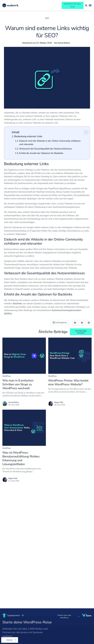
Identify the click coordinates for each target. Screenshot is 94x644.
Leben (5, 628)
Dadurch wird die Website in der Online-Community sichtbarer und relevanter (50, 144)
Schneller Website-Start (64, 613)
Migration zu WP (65, 636)
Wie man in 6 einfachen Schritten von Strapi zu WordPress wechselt (18, 385)
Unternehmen (27, 609)
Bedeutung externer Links (28, 137)
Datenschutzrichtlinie (84, 618)
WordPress (7, 377)
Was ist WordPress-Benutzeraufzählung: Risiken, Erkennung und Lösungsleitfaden (21, 460)
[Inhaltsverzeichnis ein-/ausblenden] (85, 133)
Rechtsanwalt (27, 635)
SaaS (23, 618)
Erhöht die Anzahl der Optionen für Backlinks (41, 154)
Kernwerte (7, 623)
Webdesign (62, 627)
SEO (47, 19)
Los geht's (80, 628)
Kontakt (79, 632)
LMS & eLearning (28, 631)
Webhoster (44, 624)
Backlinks (18, 305)
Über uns (6, 609)
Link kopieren (61, 324)
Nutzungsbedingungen (84, 609)
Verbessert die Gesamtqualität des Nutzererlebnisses (46, 150)
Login (78, 623)
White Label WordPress (44, 610)
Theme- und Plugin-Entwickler (47, 635)
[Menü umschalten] (90, 6)
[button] (75, 324)
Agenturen (44, 629)
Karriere (6, 632)
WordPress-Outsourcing (44, 618)
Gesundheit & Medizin (27, 624)
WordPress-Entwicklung (63, 620)
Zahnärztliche (26, 640)
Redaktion (7, 614)
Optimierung (63, 631)
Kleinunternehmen (29, 614)
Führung (6, 618)
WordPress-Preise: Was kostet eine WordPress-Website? (68, 384)
